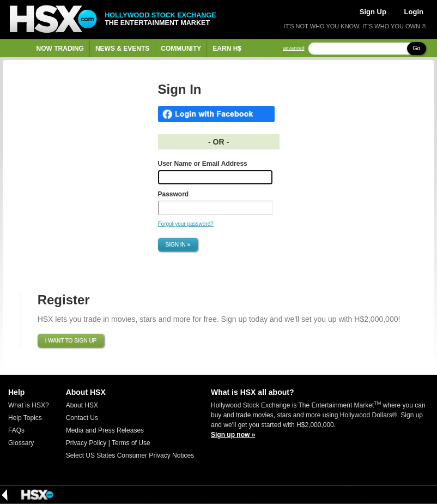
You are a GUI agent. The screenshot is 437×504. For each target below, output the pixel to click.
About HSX (82, 405)
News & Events (122, 49)
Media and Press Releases (105, 430)
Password (174, 194)
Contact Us (82, 418)
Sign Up (373, 12)
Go (417, 48)
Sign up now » (233, 435)
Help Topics (25, 418)
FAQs (16, 430)
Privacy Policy (86, 443)
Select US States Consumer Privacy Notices (130, 455)
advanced (294, 48)
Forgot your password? (186, 224)
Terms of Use (131, 443)
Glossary (21, 443)
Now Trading (60, 49)
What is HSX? (29, 405)
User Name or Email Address (203, 164)
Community (181, 49)
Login (414, 12)
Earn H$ (227, 49)
